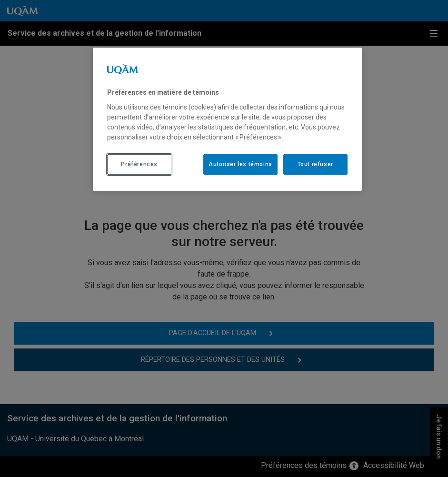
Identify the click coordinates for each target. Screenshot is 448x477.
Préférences (139, 164)
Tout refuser (315, 164)
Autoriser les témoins (240, 164)
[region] (227, 119)
